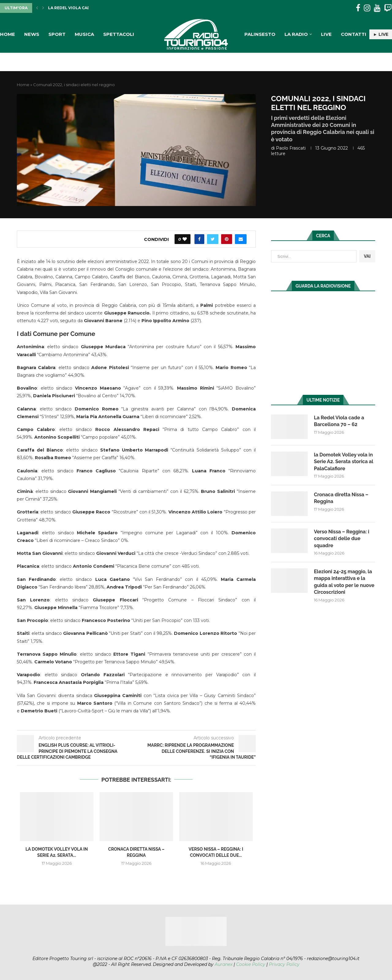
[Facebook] (358, 8)
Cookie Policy (251, 964)
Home (8, 34)
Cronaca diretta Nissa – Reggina (341, 498)
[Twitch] (388, 8)
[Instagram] (367, 8)
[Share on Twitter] (213, 239)
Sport (57, 34)
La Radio (296, 34)
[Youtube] (377, 8)
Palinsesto (260, 34)
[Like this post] (185, 239)
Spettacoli (119, 34)
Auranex (224, 964)
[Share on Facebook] (199, 239)
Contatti (354, 34)
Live (326, 34)
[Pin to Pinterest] (227, 239)
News (32, 34)
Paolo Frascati (291, 148)
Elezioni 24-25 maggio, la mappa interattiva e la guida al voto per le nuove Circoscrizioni (344, 582)
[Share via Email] (241, 239)
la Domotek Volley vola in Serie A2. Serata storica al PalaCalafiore (343, 462)
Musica (84, 34)
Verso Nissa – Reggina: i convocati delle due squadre (342, 539)
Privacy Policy (284, 964)
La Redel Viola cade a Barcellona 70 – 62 (339, 421)
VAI (367, 256)
